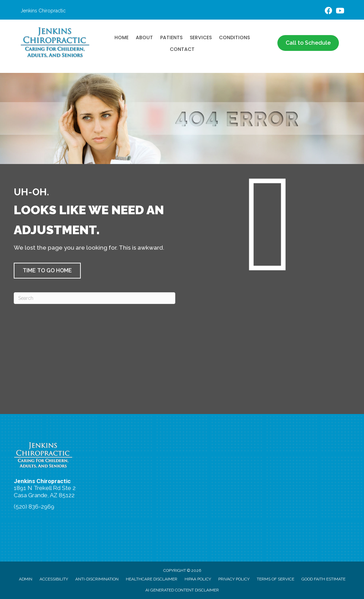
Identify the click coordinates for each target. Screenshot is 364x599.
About (144, 37)
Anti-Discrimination (97, 579)
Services (201, 37)
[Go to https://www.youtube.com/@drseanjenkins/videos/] (340, 12)
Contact (182, 49)
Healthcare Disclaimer (152, 579)
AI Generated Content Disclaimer (182, 590)
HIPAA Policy (198, 579)
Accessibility (54, 579)
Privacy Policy (234, 579)
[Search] (95, 298)
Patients (171, 37)
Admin (26, 579)
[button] (47, 271)
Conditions (234, 37)
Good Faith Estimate (323, 579)
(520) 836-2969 (34, 507)
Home (122, 37)
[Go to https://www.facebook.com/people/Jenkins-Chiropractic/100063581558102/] (329, 12)
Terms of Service (275, 579)
